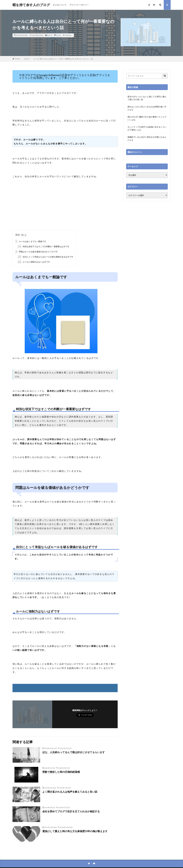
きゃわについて (60, 5)
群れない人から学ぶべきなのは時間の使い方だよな (147, 108)
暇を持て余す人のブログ (31, 5)
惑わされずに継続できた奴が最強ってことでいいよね (147, 118)
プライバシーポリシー (79, 5)
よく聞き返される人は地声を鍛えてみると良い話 (70, 792)
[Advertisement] (65, 208)
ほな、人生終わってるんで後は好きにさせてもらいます (74, 752)
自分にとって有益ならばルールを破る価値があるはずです (45, 257)
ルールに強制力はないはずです (34, 262)
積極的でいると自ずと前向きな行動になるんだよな (147, 138)
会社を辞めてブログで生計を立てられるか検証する (71, 811)
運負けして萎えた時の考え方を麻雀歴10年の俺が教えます (75, 831)
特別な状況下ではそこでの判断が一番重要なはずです (43, 246)
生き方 (50, 35)
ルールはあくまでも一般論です (31, 241)
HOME (17, 59)
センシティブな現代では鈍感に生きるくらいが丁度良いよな (147, 128)
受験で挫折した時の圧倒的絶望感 (61, 772)
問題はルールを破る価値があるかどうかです (36, 252)
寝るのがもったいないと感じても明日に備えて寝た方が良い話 (147, 98)
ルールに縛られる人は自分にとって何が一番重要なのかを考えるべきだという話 (63, 59)
